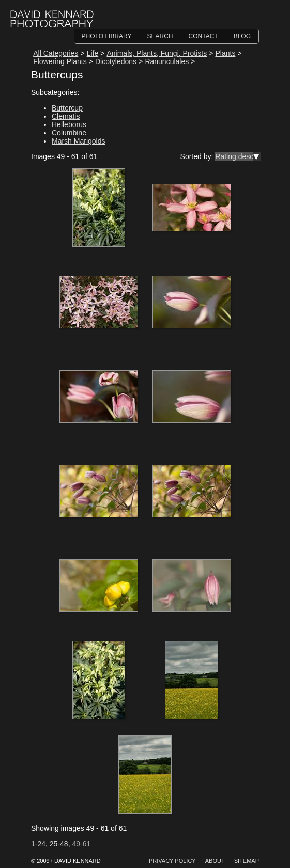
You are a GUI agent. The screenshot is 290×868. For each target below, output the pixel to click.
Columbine (69, 133)
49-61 (81, 844)
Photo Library (107, 36)
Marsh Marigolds (78, 141)
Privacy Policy (172, 861)
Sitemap (247, 861)
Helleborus (69, 124)
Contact (203, 36)
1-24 (38, 844)
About (215, 861)
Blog (242, 36)
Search (160, 36)
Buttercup (67, 108)
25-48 (59, 844)
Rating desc (234, 156)
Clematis (66, 116)
